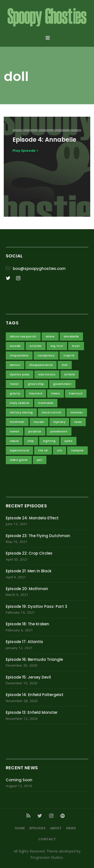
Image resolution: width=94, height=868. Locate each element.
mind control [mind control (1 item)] (52, 412)
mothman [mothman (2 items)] (17, 422)
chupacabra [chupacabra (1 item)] (19, 355)
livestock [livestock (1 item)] (76, 393)
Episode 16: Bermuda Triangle (34, 659)
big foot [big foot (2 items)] (57, 346)
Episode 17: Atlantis (24, 642)
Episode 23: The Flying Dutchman (38, 536)
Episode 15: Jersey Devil (28, 677)
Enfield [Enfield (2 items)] (70, 374)
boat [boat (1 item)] (76, 346)
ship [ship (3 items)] (31, 441)
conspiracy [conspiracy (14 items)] (46, 355)
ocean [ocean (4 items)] (15, 431)
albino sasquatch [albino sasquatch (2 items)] (23, 336)
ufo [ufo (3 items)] (60, 450)
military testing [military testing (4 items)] (21, 412)
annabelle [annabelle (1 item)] (71, 336)
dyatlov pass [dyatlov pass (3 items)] (20, 374)
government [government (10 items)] (62, 384)
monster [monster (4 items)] (77, 412)
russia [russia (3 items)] (14, 441)
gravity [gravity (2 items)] (15, 393)
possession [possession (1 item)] (59, 431)
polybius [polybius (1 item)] (35, 431)
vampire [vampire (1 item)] (77, 450)
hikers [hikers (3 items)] (56, 393)
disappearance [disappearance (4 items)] (41, 365)
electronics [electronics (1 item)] (47, 374)
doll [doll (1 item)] (65, 365)
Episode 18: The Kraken (27, 624)
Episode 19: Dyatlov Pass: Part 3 (36, 606)
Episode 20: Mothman (27, 589)
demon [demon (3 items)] (15, 365)
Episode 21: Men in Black (29, 571)
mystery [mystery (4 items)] (59, 422)
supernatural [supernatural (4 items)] (20, 450)
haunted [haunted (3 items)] (36, 393)
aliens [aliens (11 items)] (50, 336)
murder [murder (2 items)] (39, 422)
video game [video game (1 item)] (19, 460)
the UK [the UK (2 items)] (43, 450)
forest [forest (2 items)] (14, 384)
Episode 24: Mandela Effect (32, 518)
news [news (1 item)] (78, 422)
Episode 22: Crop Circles (29, 553)
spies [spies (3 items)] (68, 441)
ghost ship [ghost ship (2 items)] (36, 384)
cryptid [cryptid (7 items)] (69, 355)
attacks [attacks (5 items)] (35, 346)
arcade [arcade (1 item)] (15, 346)
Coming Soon (19, 780)
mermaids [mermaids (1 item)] (46, 403)
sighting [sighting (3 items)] (49, 441)
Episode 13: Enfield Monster (32, 712)
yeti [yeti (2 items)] (40, 460)
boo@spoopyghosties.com (39, 269)
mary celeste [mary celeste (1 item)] (20, 403)
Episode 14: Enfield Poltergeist (35, 695)
